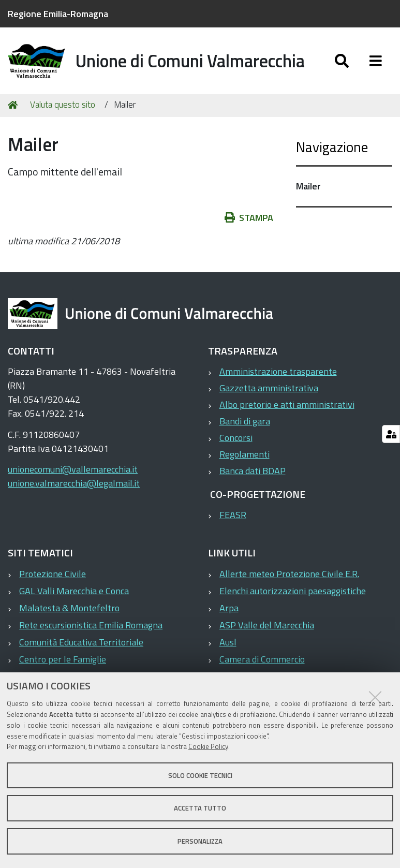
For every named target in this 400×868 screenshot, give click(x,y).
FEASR (233, 515)
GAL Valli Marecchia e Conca (74, 591)
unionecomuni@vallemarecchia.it (73, 469)
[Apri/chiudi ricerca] (352, 61)
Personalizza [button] (200, 841)
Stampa (254, 218)
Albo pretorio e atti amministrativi (287, 404)
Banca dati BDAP (253, 471)
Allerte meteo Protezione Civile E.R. (289, 574)
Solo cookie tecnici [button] (200, 775)
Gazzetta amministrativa (269, 388)
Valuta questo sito (63, 105)
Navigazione (332, 147)
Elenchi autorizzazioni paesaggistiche (293, 591)
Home (14, 105)
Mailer (308, 186)
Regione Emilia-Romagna (58, 14)
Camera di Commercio (262, 659)
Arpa (229, 608)
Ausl (228, 642)
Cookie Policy (208, 746)
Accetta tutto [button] (200, 808)
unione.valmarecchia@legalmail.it (74, 483)
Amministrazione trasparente (278, 371)
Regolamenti (245, 454)
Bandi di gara (245, 421)
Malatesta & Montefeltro (69, 608)
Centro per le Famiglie (63, 659)
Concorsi (236, 438)
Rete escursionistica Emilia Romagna (91, 625)
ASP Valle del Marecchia (267, 625)
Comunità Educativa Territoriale (81, 642)
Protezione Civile (53, 574)
